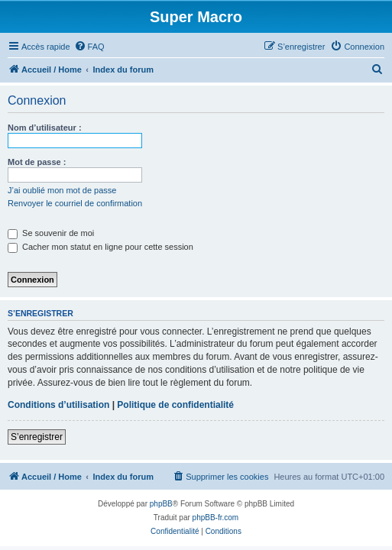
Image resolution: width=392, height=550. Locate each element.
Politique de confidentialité (175, 405)
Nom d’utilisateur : (45, 128)
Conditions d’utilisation (58, 405)
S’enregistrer (37, 437)
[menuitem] (89, 47)
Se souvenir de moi (51, 233)
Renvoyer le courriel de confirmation (75, 203)
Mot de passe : (37, 162)
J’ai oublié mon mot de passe (62, 190)
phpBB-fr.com (216, 518)
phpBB (161, 504)
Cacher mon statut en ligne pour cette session (100, 247)
